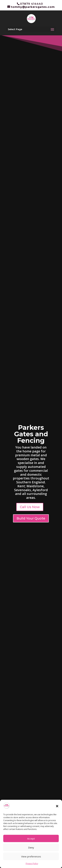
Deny (31, 847)
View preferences (31, 856)
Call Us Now (30, 507)
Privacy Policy (32, 864)
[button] (57, 806)
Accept (31, 839)
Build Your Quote (31, 518)
